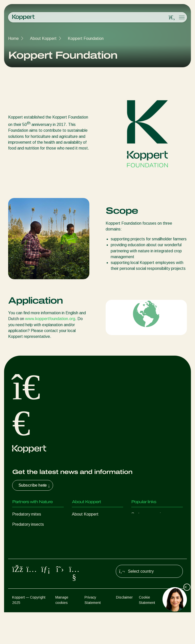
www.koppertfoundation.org (50, 319)
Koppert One (143, 524)
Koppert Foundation (86, 38)
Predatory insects (28, 524)
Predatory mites (27, 514)
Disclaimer (124, 629)
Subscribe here (35, 485)
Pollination (21, 575)
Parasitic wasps (26, 534)
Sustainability (84, 534)
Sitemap (176, 629)
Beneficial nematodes (31, 545)
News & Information (90, 524)
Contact (79, 545)
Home (13, 38)
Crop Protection (26, 565)
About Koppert (43, 38)
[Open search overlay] (172, 18)
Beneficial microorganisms (35, 555)
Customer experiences (151, 514)
